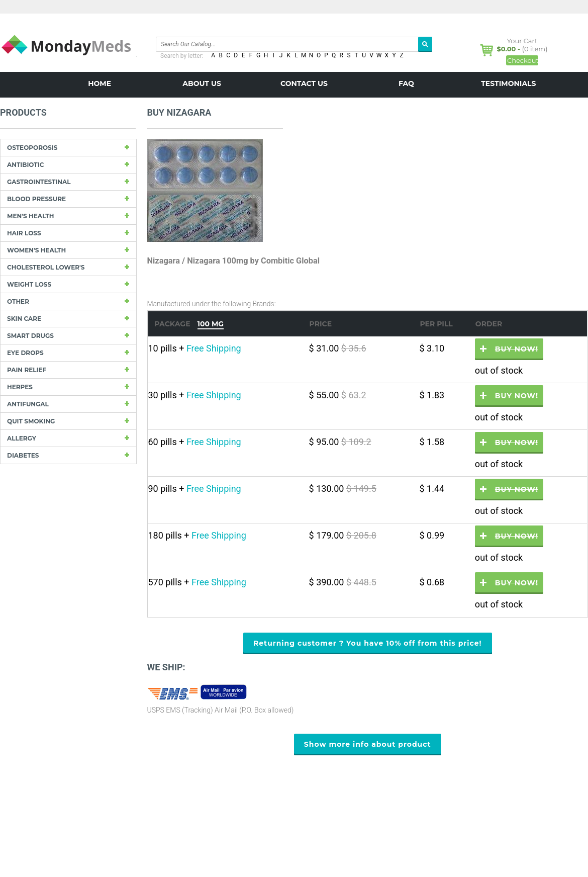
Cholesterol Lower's (46, 267)
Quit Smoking (31, 421)
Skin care (24, 319)
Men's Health (30, 216)
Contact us (304, 83)
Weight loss (29, 284)
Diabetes (23, 455)
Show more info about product (368, 744)
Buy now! (517, 349)
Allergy (22, 438)
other (18, 301)
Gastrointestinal (39, 182)
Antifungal (28, 404)
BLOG (304, 107)
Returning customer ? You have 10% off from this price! (368, 643)
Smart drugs (30, 336)
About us (202, 83)
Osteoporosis (32, 148)
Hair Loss (24, 233)
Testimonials (508, 83)
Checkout (523, 60)
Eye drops (25, 353)
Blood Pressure (36, 199)
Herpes (20, 387)
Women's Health (36, 250)
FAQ (406, 83)
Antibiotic (25, 165)
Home (100, 83)
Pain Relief (27, 370)
